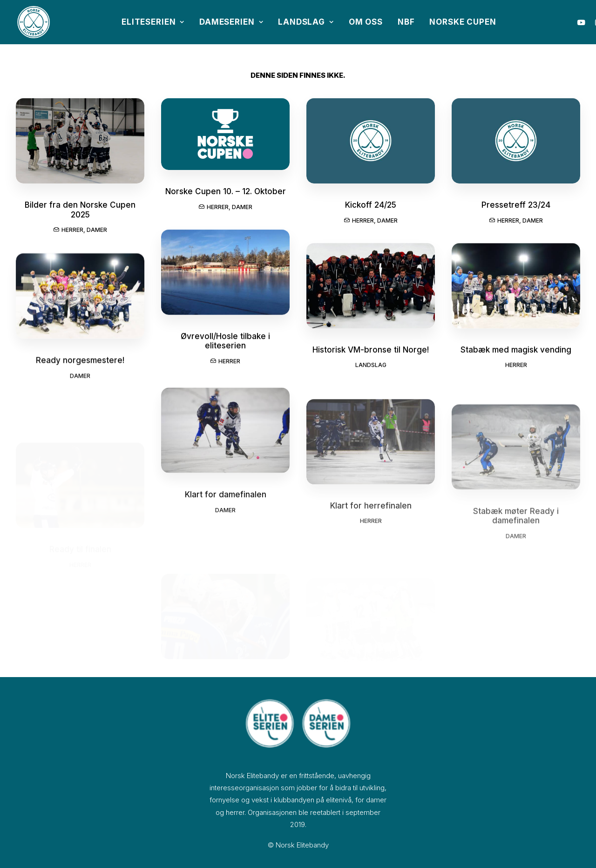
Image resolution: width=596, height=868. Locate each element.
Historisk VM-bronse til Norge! (371, 365)
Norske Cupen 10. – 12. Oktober (226, 192)
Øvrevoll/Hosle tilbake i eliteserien (225, 356)
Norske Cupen (463, 22)
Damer (97, 230)
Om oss (366, 22)
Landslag (306, 22)
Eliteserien (153, 22)
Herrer (72, 230)
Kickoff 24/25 (371, 206)
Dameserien (231, 22)
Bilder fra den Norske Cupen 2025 (80, 210)
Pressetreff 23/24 (516, 208)
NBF (406, 22)
